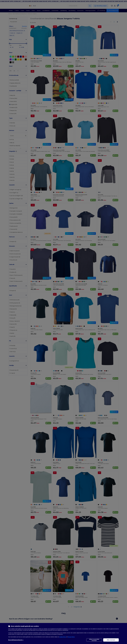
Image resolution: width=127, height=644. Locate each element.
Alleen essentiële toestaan (94, 640)
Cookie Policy (63, 637)
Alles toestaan (111, 640)
